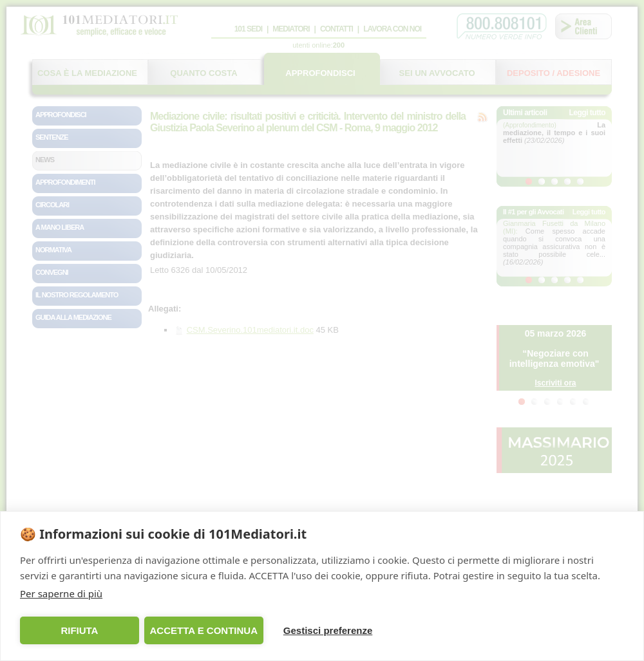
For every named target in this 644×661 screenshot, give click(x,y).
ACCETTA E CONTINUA (204, 630)
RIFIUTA (79, 630)
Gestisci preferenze (328, 630)
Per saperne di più (61, 593)
